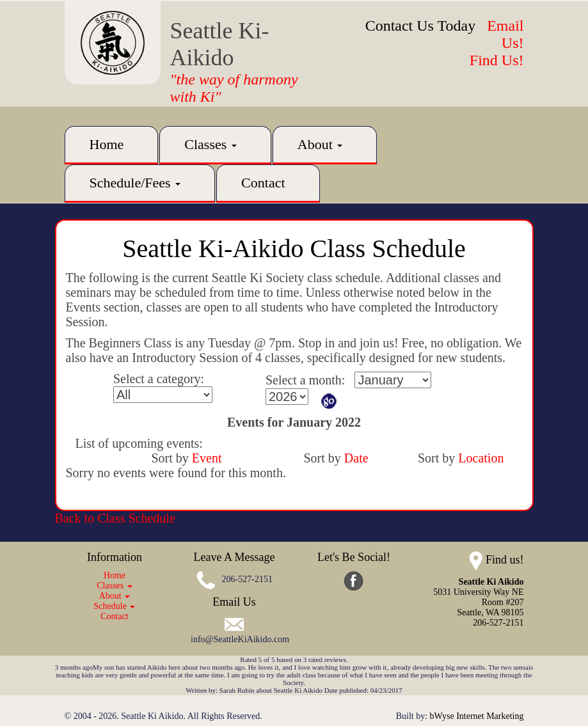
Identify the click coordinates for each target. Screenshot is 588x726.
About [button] (320, 144)
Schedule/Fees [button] (135, 183)
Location (481, 458)
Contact (263, 183)
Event (207, 458)
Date (356, 458)
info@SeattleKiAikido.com (240, 639)
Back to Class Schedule (115, 518)
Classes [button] (211, 144)
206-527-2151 (247, 579)
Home (107, 144)
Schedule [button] (115, 606)
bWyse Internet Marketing (477, 716)
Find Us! (497, 60)
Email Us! (505, 34)
